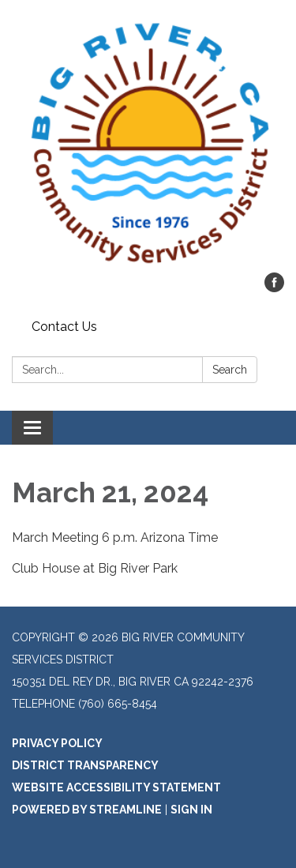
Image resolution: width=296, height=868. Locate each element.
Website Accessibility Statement (116, 787)
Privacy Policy (57, 743)
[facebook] (274, 288)
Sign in (191, 810)
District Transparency (85, 765)
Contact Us (64, 327)
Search (230, 370)
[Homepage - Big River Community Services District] (148, 144)
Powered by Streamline (87, 810)
